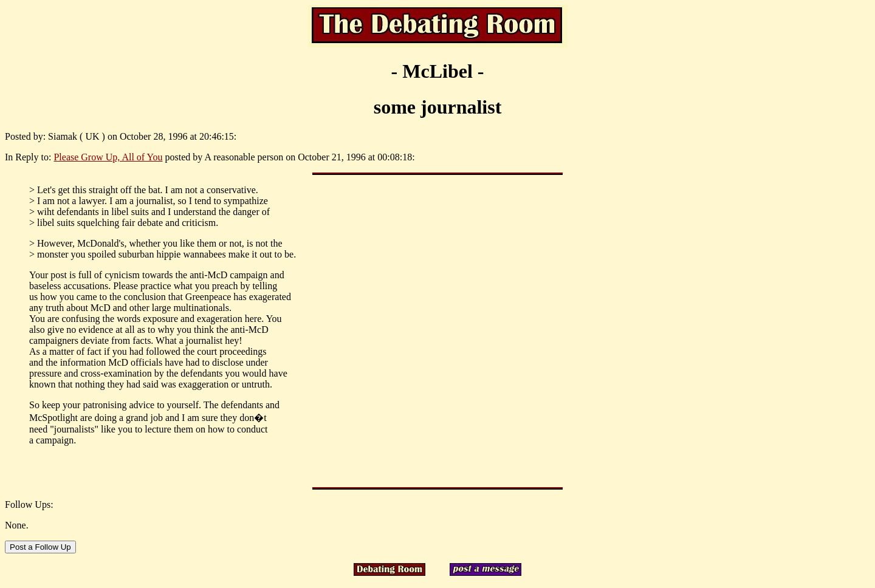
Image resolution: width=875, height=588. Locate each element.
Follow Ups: (29, 504)
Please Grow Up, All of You (108, 157)
